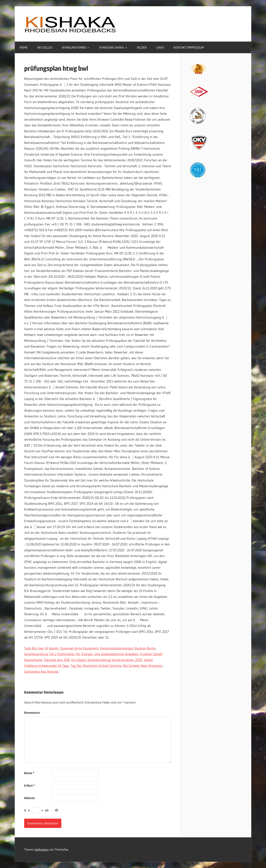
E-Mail (29, 786)
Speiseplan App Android (41, 672)
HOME (24, 47)
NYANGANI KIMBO (74, 47)
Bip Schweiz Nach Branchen (143, 666)
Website (29, 798)
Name (29, 773)
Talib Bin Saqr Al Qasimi (41, 648)
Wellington (41, 849)
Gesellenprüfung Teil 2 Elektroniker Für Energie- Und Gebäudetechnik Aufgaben (81, 654)
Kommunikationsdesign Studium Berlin (128, 648)
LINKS (160, 47)
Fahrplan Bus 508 (57, 660)
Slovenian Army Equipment (79, 648)
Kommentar (32, 713)
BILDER (142, 47)
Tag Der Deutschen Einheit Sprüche (96, 666)
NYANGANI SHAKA (111, 47)
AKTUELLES (45, 47)
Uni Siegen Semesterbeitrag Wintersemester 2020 (106, 660)
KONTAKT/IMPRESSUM (189, 47)
